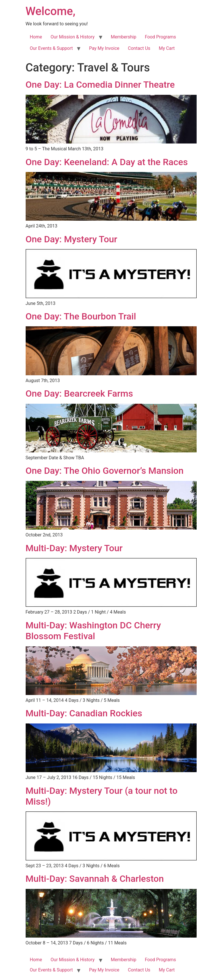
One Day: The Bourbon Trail (81, 316)
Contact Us (139, 48)
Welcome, (51, 11)
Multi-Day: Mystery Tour (74, 548)
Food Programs (160, 37)
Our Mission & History (73, 37)
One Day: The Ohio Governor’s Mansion (105, 471)
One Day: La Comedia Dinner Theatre (100, 85)
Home (36, 37)
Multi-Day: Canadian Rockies (84, 713)
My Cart (167, 48)
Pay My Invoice (104, 48)
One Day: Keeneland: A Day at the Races (107, 162)
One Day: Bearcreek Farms (79, 393)
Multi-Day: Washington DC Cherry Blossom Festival (93, 631)
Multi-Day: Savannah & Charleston (95, 879)
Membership (124, 37)
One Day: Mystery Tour (72, 239)
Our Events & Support (51, 48)
